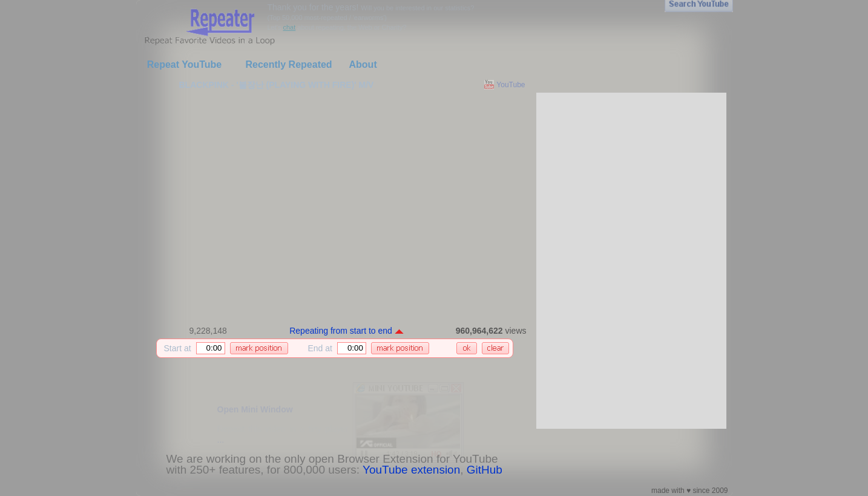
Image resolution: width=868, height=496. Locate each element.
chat (289, 27)
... (221, 440)
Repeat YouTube (185, 64)
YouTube (511, 85)
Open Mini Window (255, 409)
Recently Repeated (288, 64)
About (363, 64)
